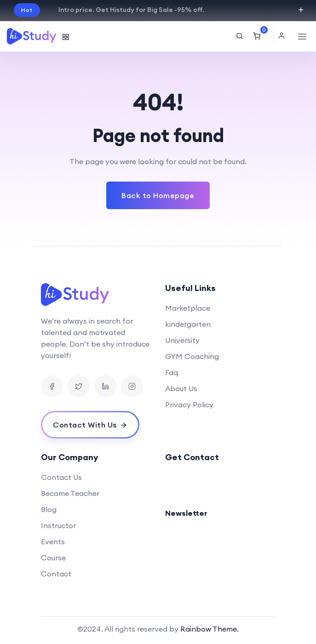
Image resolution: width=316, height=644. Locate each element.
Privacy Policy (189, 405)
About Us (181, 388)
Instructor (58, 525)
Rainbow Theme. (210, 629)
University (182, 340)
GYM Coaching (192, 356)
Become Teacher (70, 493)
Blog (49, 509)
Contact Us (61, 477)
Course (53, 558)
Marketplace (188, 308)
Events (53, 541)
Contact (56, 574)
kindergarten (188, 324)
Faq (172, 372)
